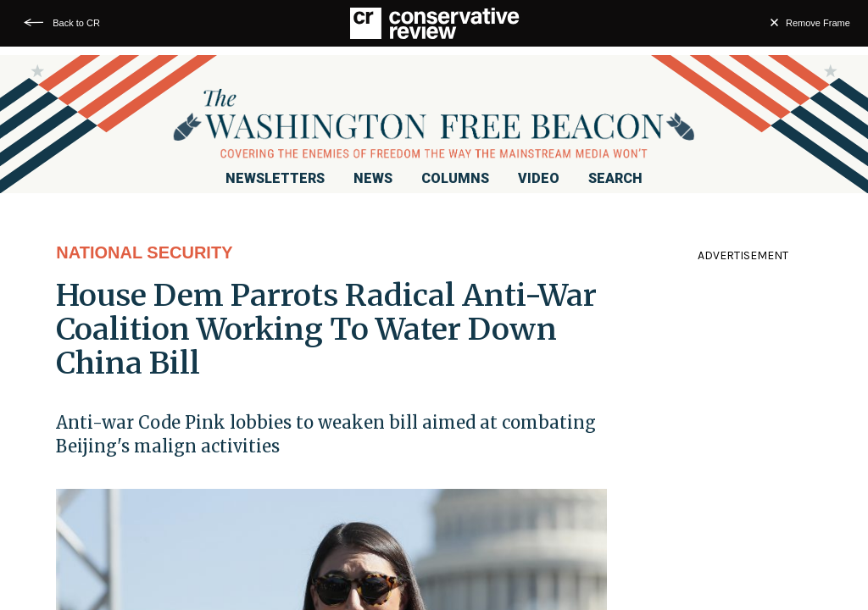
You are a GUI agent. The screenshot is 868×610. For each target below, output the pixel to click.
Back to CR (76, 23)
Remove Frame (818, 23)
